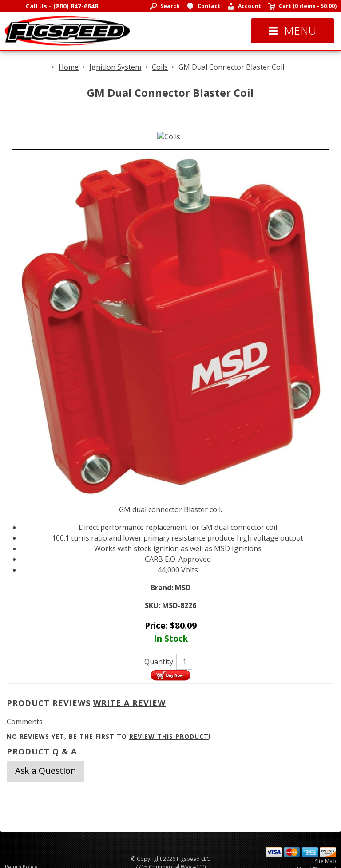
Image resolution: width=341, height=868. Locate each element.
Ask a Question (46, 771)
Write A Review (129, 703)
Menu (293, 30)
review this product (169, 736)
